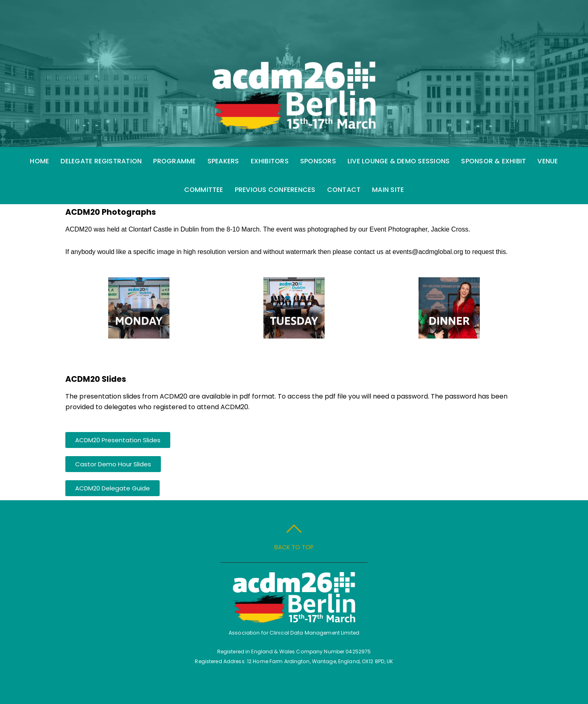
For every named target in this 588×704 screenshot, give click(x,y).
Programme (174, 161)
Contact (344, 190)
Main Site (388, 190)
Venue (548, 161)
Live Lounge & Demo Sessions (399, 161)
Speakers (223, 161)
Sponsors (318, 161)
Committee (204, 190)
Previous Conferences (275, 190)
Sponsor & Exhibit (493, 161)
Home (39, 161)
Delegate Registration (101, 161)
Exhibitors (270, 161)
